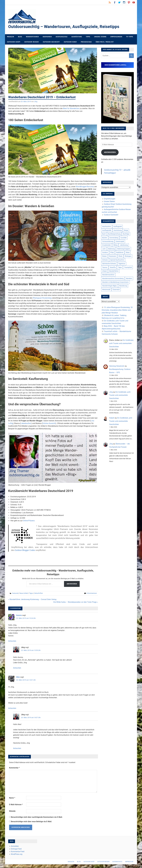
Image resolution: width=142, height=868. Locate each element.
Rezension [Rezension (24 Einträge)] (113, 256)
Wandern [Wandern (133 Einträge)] (129, 279)
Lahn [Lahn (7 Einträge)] (104, 249)
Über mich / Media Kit (105, 42)
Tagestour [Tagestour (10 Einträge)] (122, 264)
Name (12, 798)
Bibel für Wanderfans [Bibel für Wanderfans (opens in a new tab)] (71, 109)
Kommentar (14, 768)
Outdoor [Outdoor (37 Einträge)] (105, 253)
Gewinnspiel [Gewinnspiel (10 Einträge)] (120, 242)
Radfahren (47, 37)
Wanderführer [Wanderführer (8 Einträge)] (114, 271)
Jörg (36, 102)
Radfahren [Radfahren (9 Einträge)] (120, 253)
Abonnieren (72, 584)
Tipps (88, 37)
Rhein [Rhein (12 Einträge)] (120, 256)
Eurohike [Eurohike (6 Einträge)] (124, 238)
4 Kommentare (92, 593)
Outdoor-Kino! (70, 42)
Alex (18, 677)
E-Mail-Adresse (16, 805)
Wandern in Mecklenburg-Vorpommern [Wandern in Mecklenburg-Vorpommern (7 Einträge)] (115, 282)
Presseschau (86, 42)
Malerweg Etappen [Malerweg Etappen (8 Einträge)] (124, 249)
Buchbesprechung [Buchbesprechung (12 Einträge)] (114, 234)
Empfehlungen (116, 37)
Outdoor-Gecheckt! (51, 42)
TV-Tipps (130, 37)
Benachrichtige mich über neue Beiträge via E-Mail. (31, 822)
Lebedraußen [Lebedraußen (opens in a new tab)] (26, 424)
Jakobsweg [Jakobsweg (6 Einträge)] (124, 245)
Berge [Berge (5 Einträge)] (126, 230)
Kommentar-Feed (18, 852)
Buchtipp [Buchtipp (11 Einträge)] (126, 234)
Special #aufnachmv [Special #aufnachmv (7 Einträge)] (117, 260)
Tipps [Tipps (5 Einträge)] (120, 268)
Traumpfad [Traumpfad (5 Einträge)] (128, 268)
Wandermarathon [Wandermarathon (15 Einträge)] (108, 275)
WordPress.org (17, 854)
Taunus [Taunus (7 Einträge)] (105, 268)
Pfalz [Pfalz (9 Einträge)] (112, 253)
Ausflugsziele (62, 37)
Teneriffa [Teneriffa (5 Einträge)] (113, 268)
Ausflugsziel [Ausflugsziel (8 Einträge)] (118, 227)
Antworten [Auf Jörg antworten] (17, 668)
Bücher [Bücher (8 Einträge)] (105, 238)
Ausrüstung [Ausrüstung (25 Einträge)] (118, 230)
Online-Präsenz (29, 521)
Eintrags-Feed (16, 849)
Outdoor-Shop (89, 862)
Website (12, 811)
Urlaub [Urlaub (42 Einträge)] (104, 271)
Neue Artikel (24, 593)
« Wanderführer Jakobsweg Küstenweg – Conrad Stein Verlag (32, 600)
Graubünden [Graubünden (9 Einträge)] (106, 245)
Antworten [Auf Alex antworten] (12, 708)
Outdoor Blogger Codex (25, 550)
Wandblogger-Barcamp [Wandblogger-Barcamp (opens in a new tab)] (85, 187)
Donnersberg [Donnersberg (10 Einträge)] (114, 238)
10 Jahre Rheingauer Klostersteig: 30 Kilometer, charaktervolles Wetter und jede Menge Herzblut (117, 310)
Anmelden (15, 846)
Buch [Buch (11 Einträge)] (104, 234)
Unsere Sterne (100, 37)
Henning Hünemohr (117, 366)
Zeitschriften (38, 593)
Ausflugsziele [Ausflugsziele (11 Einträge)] (107, 230)
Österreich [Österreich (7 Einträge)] (116, 290)
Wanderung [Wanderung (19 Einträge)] (123, 286)
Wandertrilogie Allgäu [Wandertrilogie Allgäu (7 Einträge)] (109, 286)
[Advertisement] (53, 558)
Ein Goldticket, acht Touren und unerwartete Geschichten (121, 344)
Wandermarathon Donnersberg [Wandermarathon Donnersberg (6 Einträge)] (113, 279)
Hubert (112, 418)
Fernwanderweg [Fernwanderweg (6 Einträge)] (108, 242)
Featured (15, 593)
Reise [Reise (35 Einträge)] (128, 253)
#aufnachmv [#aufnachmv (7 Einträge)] (107, 227)
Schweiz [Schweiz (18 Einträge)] (105, 260)
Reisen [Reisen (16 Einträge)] (104, 256)
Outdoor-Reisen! (32, 42)
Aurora (19, 615)
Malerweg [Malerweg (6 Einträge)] (111, 249)
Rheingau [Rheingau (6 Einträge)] (128, 256)
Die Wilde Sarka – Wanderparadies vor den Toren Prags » (76, 602)
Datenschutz (117, 862)
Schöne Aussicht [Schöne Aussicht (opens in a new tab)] (49, 424)
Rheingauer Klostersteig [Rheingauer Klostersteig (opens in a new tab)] (42, 298)
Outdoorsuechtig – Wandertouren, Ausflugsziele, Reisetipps (65, 27)
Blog (20, 37)
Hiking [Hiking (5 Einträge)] (115, 245)
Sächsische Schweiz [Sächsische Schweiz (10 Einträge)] (109, 264)
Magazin (10, 37)
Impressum (129, 862)
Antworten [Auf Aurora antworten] (12, 641)
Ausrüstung (77, 37)
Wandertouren (32, 37)
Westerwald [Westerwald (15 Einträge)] (106, 290)
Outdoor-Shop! (14, 42)
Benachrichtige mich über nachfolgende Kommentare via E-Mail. (37, 817)
